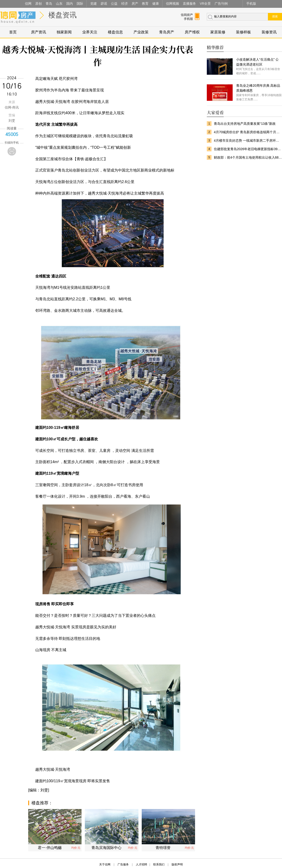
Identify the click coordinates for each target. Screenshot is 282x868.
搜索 (275, 16)
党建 (94, 4)
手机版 (251, 4)
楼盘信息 (115, 32)
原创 (39, 4)
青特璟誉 (163, 848)
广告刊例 (221, 4)
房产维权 (192, 32)
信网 (28, 4)
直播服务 (189, 4)
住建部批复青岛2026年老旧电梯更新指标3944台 (248, 149)
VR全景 (205, 4)
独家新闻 (64, 32)
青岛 (49, 4)
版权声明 (177, 864)
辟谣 (104, 4)
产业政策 (141, 32)
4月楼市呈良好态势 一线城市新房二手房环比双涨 (248, 141)
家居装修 (218, 32)
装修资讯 (269, 32)
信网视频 (172, 4)
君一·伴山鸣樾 (50, 848)
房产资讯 (39, 32)
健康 (156, 4)
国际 (80, 4)
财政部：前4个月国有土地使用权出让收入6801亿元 (248, 157)
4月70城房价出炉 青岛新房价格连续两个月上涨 (248, 132)
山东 (59, 4)
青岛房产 (167, 32)
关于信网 (105, 864)
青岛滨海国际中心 (106, 848)
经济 (125, 4)
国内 (70, 4)
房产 (135, 4)
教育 (145, 4)
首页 (13, 32)
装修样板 (243, 32)
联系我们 (159, 864)
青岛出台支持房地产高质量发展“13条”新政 (245, 124)
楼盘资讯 (63, 15)
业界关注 (90, 32)
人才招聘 (141, 864)
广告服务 (123, 864)
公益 (114, 4)
